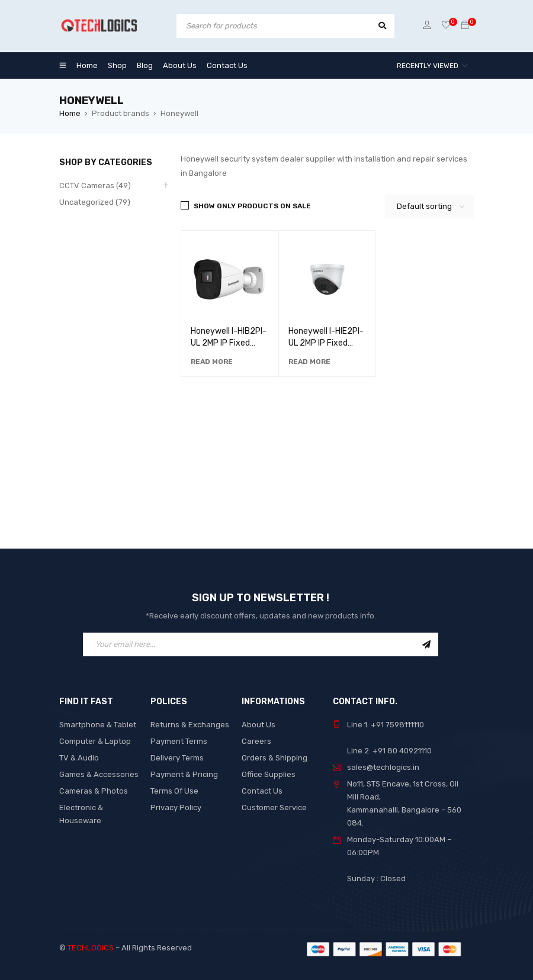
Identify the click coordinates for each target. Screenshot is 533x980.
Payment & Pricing (184, 774)
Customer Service (274, 807)
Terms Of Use (174, 791)
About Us (259, 725)
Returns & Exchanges (190, 725)
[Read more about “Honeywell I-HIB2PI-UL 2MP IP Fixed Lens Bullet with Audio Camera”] (212, 362)
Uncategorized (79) (95, 202)
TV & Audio (79, 758)
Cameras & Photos (94, 791)
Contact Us (262, 791)
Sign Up (426, 644)
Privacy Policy (176, 807)
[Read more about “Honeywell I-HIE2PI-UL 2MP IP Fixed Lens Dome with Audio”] (309, 362)
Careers (256, 741)
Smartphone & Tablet (98, 725)
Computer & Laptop (95, 741)
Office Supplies (269, 774)
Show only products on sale (252, 206)
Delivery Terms (177, 758)
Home (70, 113)
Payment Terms (179, 741)
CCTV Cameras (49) (95, 186)
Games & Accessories (99, 774)
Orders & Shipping (274, 758)
